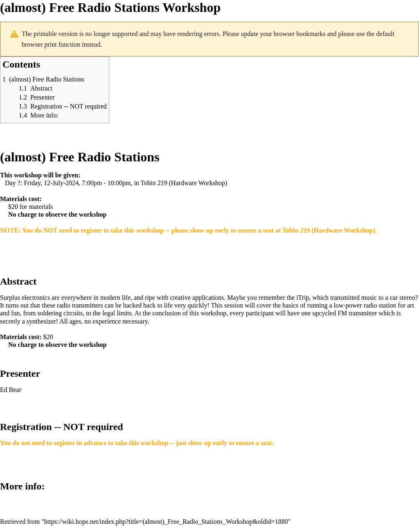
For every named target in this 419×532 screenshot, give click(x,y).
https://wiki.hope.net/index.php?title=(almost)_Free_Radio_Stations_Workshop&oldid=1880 (166, 522)
